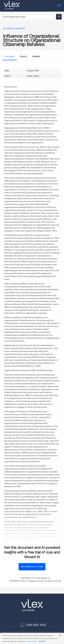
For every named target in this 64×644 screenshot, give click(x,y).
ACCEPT (42, 641)
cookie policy (31, 641)
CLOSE (60, 635)
